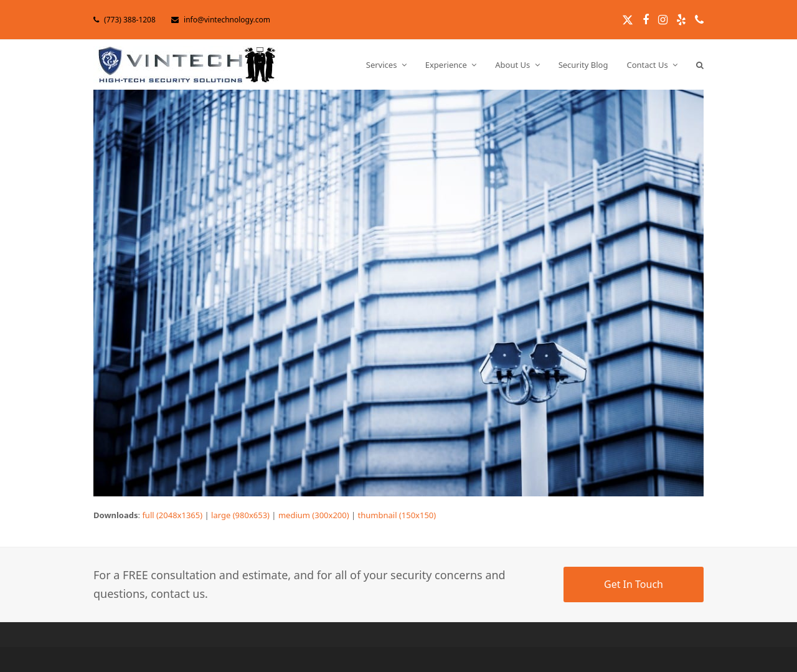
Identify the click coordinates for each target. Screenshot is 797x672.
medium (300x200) (314, 515)
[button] (700, 65)
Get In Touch (634, 584)
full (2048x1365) (172, 515)
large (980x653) (240, 515)
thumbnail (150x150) (397, 515)
